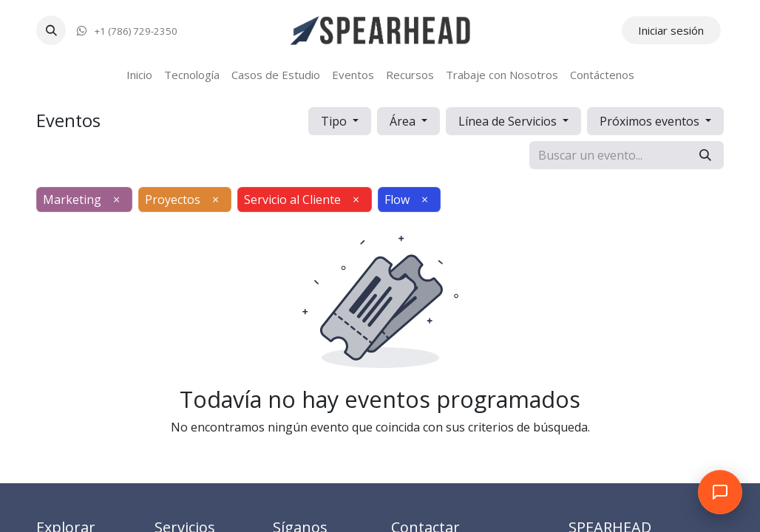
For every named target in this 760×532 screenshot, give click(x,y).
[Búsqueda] (705, 155)
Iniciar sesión (671, 30)
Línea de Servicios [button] (509, 121)
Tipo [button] (335, 121)
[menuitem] (139, 75)
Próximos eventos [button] (651, 121)
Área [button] (404, 121)
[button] (51, 30)
